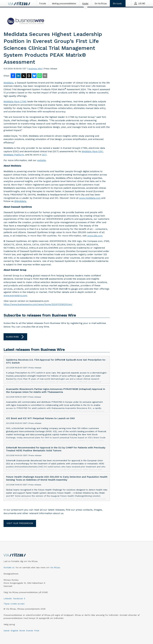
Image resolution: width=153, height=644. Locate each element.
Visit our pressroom (20, 523)
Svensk (30, 631)
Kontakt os (9, 567)
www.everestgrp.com (15, 296)
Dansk (6, 631)
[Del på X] (24, 76)
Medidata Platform (14, 155)
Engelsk (14, 631)
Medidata (8, 83)
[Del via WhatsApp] (40, 76)
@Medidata (20, 201)
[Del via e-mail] (45, 76)
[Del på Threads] (29, 76)
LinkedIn (8, 598)
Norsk (22, 631)
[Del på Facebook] (13, 76)
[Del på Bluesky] (34, 76)
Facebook (18, 598)
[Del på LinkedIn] (18, 76)
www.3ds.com (95, 236)
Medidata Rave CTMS (15, 102)
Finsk (37, 631)
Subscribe (15, 337)
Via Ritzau (55, 567)
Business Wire (35, 69)
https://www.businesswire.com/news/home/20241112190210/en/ (38, 304)
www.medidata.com (90, 198)
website (41, 160)
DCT (44, 155)
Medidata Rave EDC (92, 151)
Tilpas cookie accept (14, 604)
